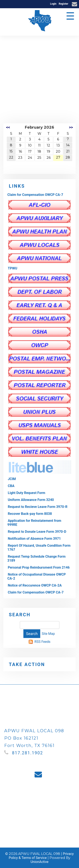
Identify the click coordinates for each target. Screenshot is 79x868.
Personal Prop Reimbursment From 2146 (39, 567)
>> (71, 127)
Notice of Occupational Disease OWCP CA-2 (37, 576)
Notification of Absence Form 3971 (34, 539)
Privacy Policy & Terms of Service (41, 856)
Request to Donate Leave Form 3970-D (37, 532)
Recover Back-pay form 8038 (30, 514)
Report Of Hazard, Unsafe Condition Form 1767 (39, 548)
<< (8, 127)
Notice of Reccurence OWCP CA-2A (35, 585)
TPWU (13, 268)
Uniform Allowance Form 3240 (31, 500)
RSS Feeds (43, 642)
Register (64, 4)
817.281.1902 (27, 753)
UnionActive (39, 862)
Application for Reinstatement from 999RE (34, 523)
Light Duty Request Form (27, 493)
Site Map (48, 634)
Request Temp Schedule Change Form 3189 (36, 558)
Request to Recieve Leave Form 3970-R (38, 507)
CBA (11, 486)
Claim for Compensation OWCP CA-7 (35, 195)
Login (53, 4)
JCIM (12, 479)
